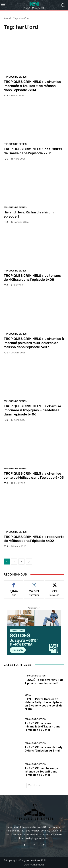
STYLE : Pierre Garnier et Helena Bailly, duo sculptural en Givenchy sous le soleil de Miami (44, 704)
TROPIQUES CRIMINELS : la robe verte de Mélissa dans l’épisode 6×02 (34, 539)
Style (28, 695)
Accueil (7, 18)
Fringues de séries (15, 77)
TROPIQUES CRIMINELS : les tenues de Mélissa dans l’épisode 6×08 (32, 278)
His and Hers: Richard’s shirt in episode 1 (29, 214)
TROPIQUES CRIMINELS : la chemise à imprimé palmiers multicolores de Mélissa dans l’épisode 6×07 (34, 343)
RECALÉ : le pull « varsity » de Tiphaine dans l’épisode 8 (44, 682)
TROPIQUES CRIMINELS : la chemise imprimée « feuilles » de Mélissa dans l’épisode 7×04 (32, 86)
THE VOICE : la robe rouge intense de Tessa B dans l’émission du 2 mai (41, 772)
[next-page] (29, 562)
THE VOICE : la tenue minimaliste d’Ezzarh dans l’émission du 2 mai (43, 727)
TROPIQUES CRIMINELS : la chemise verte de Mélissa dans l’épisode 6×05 (34, 476)
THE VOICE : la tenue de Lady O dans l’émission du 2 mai (44, 749)
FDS (6, 95)
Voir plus (34, 785)
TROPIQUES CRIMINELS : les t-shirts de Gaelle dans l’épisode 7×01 (33, 151)
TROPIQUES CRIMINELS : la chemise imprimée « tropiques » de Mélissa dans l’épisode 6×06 (32, 410)
